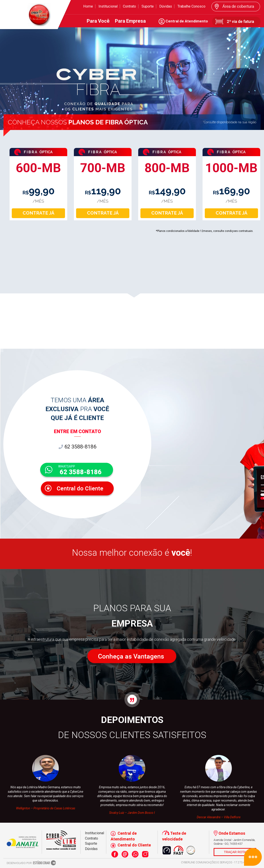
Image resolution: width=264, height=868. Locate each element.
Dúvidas (166, 6)
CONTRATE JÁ (38, 213)
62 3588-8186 (77, 447)
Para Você (98, 21)
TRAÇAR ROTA (235, 852)
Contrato (129, 6)
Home (88, 6)
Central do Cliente (131, 845)
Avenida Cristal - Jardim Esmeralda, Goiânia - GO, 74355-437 (234, 842)
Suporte (148, 6)
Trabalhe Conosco (191, 6)
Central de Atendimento (183, 21)
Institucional (108, 6)
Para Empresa (130, 21)
